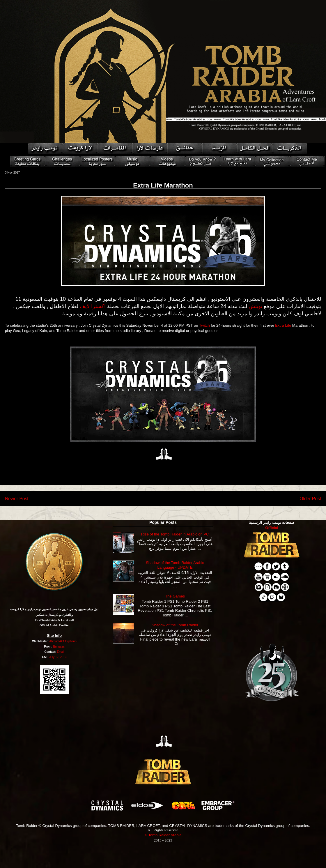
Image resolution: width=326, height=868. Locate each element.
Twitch (204, 325)
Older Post (310, 499)
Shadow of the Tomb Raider (175, 625)
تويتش (255, 306)
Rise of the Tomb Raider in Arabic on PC (175, 534)
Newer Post (17, 499)
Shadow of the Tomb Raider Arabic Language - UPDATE (175, 565)
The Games (175, 596)
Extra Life (283, 325)
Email (61, 652)
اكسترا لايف (93, 306)
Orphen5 (71, 641)
